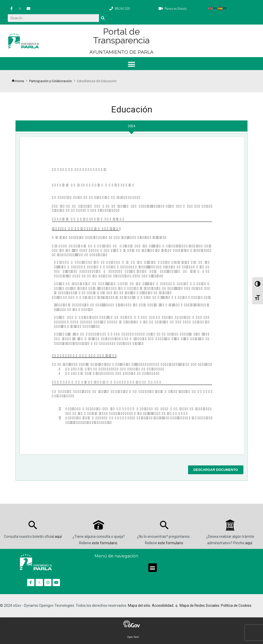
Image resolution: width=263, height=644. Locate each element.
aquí (58, 536)
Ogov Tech (133, 637)
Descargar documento (216, 470)
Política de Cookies (236, 605)
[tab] (131, 126)
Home (18, 81)
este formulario (105, 543)
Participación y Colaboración (51, 81)
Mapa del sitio (139, 605)
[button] (132, 64)
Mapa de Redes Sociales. (199, 605)
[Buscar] (103, 18)
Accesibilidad (163, 605)
